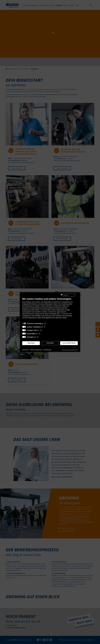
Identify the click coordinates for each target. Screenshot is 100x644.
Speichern (50, 343)
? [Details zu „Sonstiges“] (38, 337)
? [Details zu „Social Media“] (39, 334)
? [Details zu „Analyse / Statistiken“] (45, 327)
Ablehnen (31, 343)
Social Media (31, 334)
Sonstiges (30, 337)
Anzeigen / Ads (32, 330)
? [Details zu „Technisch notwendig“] (45, 323)
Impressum (25, 350)
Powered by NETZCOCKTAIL (70, 350)
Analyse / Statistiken (34, 327)
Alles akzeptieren (69, 343)
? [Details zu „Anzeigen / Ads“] (41, 330)
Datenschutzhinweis (36, 350)
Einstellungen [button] (47, 350)
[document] (50, 309)
